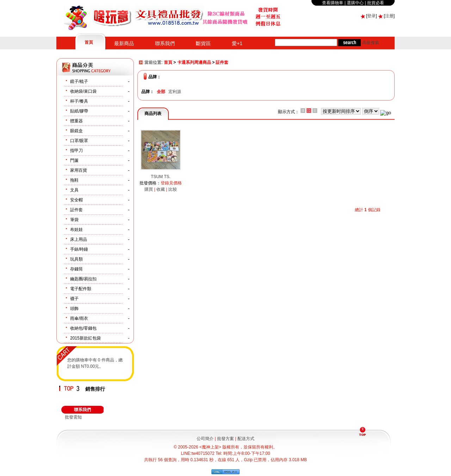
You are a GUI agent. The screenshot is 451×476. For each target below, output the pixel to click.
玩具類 (76, 259)
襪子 (74, 299)
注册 (389, 16)
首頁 (89, 42)
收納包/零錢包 (83, 328)
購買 (149, 189)
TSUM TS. (161, 177)
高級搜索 (371, 43)
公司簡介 (205, 439)
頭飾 (74, 309)
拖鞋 (74, 180)
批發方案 (225, 439)
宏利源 (175, 92)
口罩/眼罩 (79, 141)
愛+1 (237, 43)
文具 (74, 190)
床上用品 (79, 239)
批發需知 (73, 417)
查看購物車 (333, 3)
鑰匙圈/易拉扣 (83, 279)
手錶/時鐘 (79, 249)
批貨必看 (376, 3)
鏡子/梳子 (79, 81)
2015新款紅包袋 (85, 338)
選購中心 (355, 3)
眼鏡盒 (76, 131)
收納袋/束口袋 (83, 91)
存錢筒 (76, 269)
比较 (173, 189)
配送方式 (246, 439)
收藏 (161, 189)
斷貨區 (203, 43)
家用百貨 (79, 170)
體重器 (76, 121)
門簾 (74, 160)
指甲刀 (76, 151)
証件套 (76, 210)
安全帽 (76, 200)
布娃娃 (76, 230)
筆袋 (74, 220)
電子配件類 (81, 289)
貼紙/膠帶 (79, 111)
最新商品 (124, 43)
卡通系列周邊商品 (194, 63)
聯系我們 (165, 43)
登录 (371, 16)
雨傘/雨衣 (79, 318)
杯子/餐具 (79, 101)
